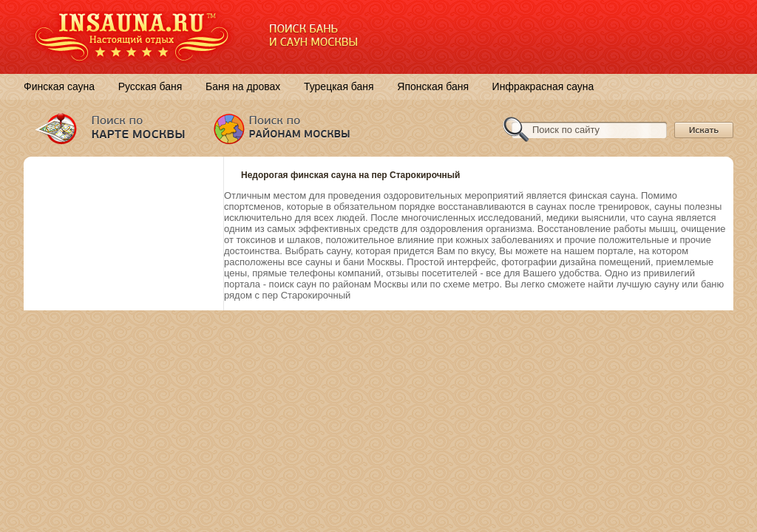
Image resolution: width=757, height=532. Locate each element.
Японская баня (433, 86)
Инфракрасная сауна (543, 86)
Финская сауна (59, 86)
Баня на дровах (243, 86)
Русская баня (150, 86)
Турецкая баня (339, 86)
